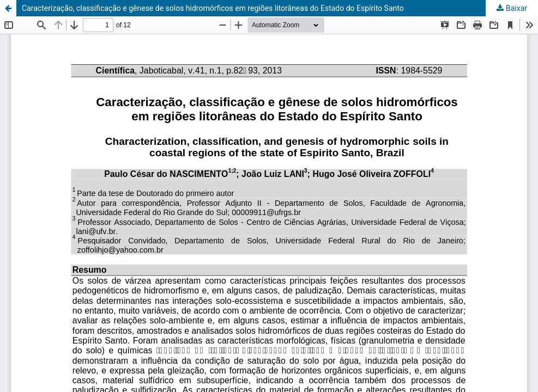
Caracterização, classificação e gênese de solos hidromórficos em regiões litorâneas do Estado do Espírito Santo (213, 8)
